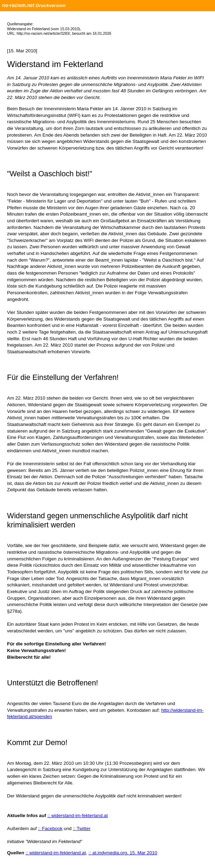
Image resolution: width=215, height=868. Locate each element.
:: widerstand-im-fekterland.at (78, 816)
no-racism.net (18, 5)
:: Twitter (82, 828)
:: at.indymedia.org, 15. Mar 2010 (123, 853)
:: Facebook (50, 828)
